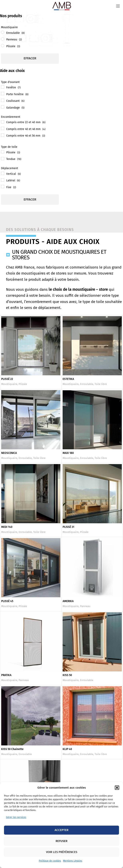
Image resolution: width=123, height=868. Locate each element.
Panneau (85, 606)
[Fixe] (3, 187)
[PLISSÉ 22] (31, 346)
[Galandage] (3, 107)
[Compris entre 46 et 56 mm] (3, 135)
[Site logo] (62, 6)
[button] (117, 788)
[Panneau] (3, 39)
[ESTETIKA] (92, 346)
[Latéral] (3, 180)
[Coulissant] (3, 100)
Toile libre (101, 384)
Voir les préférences (62, 852)
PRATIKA (6, 675)
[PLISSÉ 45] (31, 568)
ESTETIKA (68, 379)
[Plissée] (3, 46)
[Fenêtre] (3, 87)
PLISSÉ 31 (68, 527)
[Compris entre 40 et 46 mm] (3, 128)
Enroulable (87, 384)
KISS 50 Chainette (13, 749)
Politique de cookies (50, 861)
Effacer (30, 58)
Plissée (23, 384)
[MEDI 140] (31, 494)
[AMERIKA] (92, 568)
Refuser (61, 841)
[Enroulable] (3, 32)
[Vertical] (3, 173)
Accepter (61, 830)
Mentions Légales (73, 861)
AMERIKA (68, 601)
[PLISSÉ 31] (92, 494)
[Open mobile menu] (118, 6)
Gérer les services (16, 817)
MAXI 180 (68, 453)
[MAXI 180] (92, 420)
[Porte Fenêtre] (3, 94)
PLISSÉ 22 (7, 379)
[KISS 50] (92, 642)
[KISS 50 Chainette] (31, 716)
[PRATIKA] (31, 642)
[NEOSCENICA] (31, 420)
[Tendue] (3, 159)
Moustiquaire (9, 384)
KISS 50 (67, 675)
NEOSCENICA (9, 453)
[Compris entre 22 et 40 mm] (3, 122)
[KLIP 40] (92, 716)
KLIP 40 (67, 749)
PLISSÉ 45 (7, 601)
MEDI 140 (7, 527)
